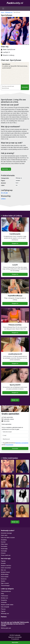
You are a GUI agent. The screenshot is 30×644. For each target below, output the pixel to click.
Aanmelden (6, 169)
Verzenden (25, 87)
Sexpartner (4, 600)
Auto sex (3, 570)
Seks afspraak (5, 607)
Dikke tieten (4, 544)
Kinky (2, 594)
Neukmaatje (4, 549)
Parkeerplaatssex (6, 591)
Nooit (17, 183)
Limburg (3, 199)
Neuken (3, 581)
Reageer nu (15, 243)
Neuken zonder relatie (7, 605)
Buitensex (4, 579)
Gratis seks (4, 535)
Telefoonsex (4, 596)
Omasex (3, 553)
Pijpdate (3, 561)
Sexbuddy (4, 602)
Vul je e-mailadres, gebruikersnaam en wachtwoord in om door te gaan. (15, 430)
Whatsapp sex (9, 12)
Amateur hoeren (5, 572)
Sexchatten (4, 546)
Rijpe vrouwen (5, 583)
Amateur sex (4, 598)
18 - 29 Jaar (4, 193)
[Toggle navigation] (3, 9)
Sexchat (3, 542)
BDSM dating (5, 574)
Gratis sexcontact (6, 568)
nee (17, 185)
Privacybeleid (9, 445)
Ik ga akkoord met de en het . (15, 444)
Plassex (3, 609)
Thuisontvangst (5, 586)
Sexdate (3, 563)
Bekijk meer (15, 400)
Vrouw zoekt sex (6, 555)
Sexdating (4, 540)
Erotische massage (6, 533)
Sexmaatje (4, 551)
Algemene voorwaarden (22, 443)
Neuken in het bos (6, 566)
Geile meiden (5, 577)
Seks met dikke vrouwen (8, 538)
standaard (18, 181)
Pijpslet (3, 611)
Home (2, 12)
